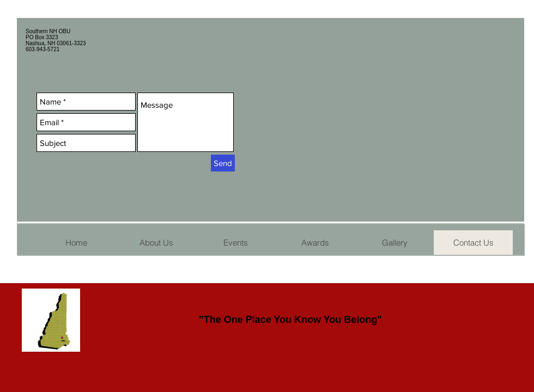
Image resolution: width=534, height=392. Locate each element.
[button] (235, 243)
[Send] (223, 163)
